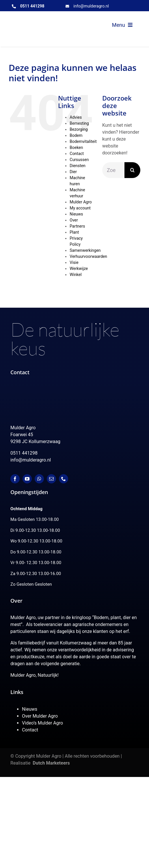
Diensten (78, 166)
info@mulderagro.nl (91, 6)
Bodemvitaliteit (83, 141)
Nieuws (76, 214)
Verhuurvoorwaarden (88, 256)
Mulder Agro (81, 202)
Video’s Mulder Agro (42, 723)
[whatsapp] (39, 479)
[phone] (64, 479)
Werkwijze (79, 268)
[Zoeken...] (113, 170)
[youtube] (27, 479)
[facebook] (15, 479)
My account (80, 208)
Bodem (76, 135)
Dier (73, 172)
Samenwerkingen (85, 250)
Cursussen (79, 160)
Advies (76, 117)
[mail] (51, 479)
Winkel (76, 275)
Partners (77, 226)
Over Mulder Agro (40, 716)
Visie (74, 262)
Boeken (76, 147)
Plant (74, 232)
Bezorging (79, 129)
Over (74, 220)
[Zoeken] (132, 170)
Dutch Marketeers (51, 763)
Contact (77, 154)
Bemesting (79, 123)
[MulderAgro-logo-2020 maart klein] (41, 21)
